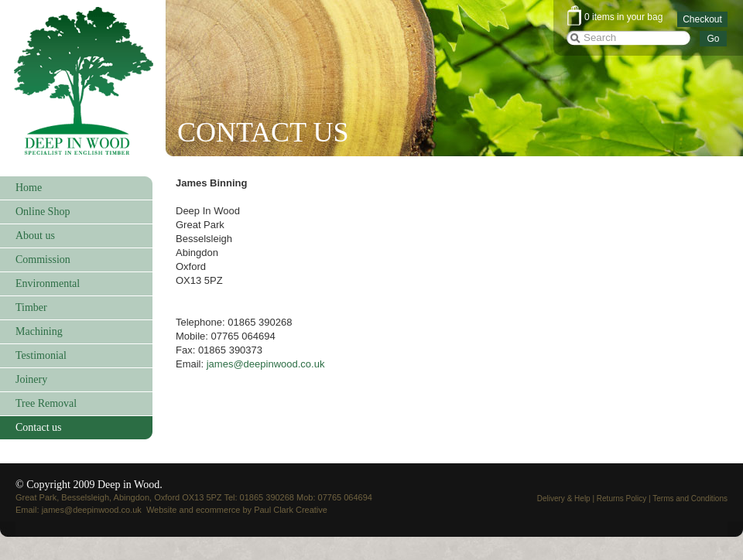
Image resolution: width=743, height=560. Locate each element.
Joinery (31, 379)
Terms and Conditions (690, 499)
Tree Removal (46, 403)
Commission (43, 260)
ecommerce (218, 510)
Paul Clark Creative (291, 510)
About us (35, 236)
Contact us (39, 427)
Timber (31, 307)
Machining (39, 331)
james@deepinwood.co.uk (266, 364)
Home (29, 188)
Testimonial (41, 355)
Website (162, 510)
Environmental (48, 283)
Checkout (702, 19)
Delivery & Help (564, 499)
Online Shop (43, 212)
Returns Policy (621, 499)
